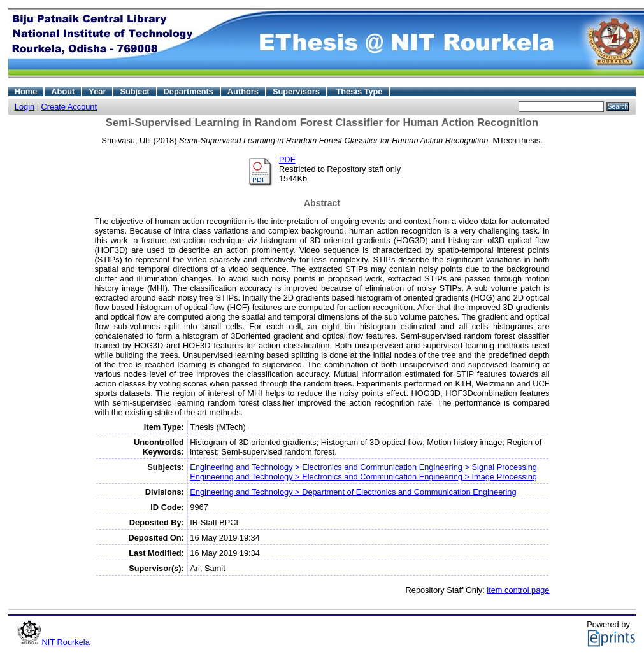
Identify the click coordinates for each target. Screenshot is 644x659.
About (63, 91)
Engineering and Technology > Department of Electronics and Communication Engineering (353, 492)
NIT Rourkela (66, 642)
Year (97, 91)
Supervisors (296, 91)
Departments (189, 91)
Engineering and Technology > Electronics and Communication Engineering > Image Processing (363, 477)
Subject (134, 91)
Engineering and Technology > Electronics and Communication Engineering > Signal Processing (363, 467)
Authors (243, 91)
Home (26, 91)
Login (25, 107)
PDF (287, 159)
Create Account (69, 107)
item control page (518, 590)
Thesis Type (359, 91)
